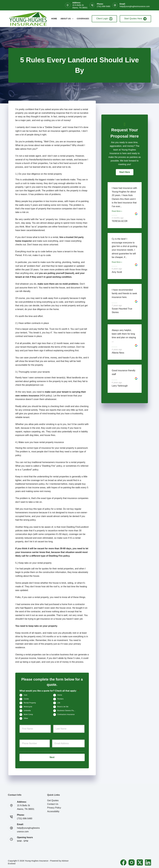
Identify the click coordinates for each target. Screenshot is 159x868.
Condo (26, 699)
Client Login (104, 19)
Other (26, 718)
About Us (68, 19)
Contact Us (53, 803)
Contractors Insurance (66, 714)
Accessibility (53, 810)
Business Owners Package (68, 711)
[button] (125, 172)
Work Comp (28, 714)
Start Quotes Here (135, 19)
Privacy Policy (54, 807)
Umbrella (27, 711)
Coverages (85, 19)
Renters (60, 699)
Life (59, 703)
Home (54, 19)
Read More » (117, 211)
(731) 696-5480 (104, 6)
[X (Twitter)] (140, 861)
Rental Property (30, 703)
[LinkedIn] (148, 861)
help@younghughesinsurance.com (135, 6)
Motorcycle (28, 707)
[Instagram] (132, 861)
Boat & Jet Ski (63, 707)
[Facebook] (123, 861)
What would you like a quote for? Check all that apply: (49, 691)
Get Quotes (53, 799)
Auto (25, 695)
